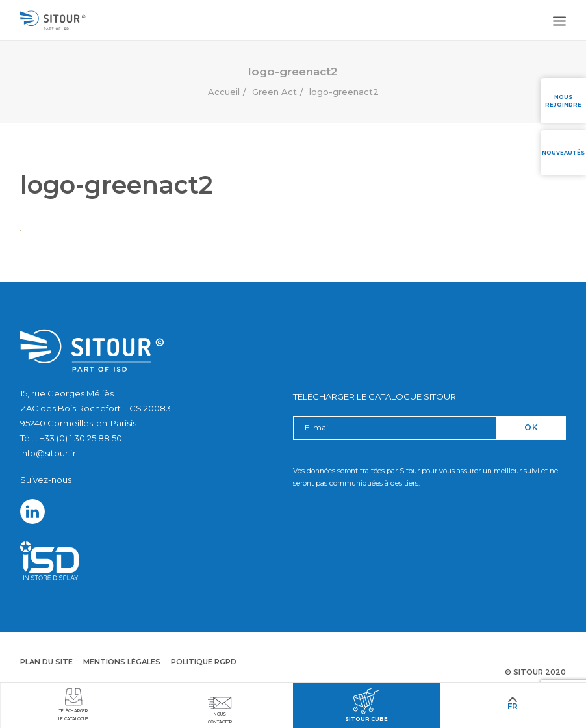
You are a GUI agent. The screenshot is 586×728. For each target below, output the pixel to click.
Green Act (274, 92)
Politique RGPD (204, 662)
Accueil (224, 92)
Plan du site (46, 662)
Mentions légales (122, 662)
